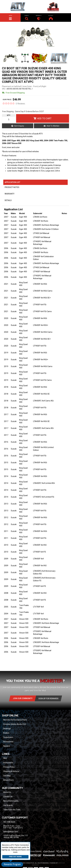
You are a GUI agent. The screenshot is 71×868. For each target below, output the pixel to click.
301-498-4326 (9, 822)
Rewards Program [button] (12, 864)
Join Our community (23, 698)
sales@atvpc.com (11, 832)
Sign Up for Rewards (48, 699)
